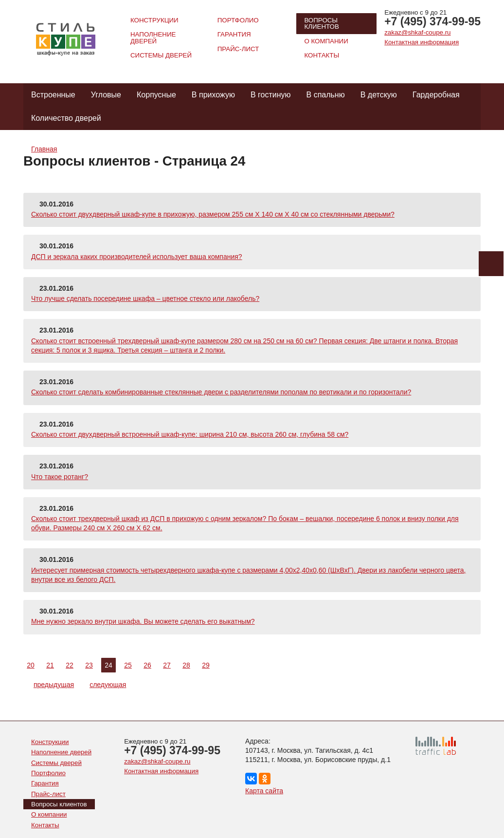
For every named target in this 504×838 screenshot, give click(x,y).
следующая (112, 685)
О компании (326, 41)
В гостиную (271, 95)
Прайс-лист (238, 49)
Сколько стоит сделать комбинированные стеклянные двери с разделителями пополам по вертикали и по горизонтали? (221, 392)
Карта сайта (264, 791)
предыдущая (49, 685)
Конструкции (154, 20)
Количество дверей (66, 118)
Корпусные (156, 95)
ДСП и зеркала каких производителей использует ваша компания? (137, 257)
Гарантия (234, 34)
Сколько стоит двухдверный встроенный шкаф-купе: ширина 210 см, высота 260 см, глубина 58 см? (190, 434)
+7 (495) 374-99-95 (432, 21)
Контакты (322, 55)
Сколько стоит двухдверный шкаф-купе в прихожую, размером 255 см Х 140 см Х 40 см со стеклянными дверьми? (213, 214)
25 (128, 665)
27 (167, 665)
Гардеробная (436, 95)
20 (31, 665)
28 (186, 665)
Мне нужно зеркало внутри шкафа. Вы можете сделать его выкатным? (143, 621)
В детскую (379, 95)
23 (89, 665)
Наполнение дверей (153, 37)
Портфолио (238, 20)
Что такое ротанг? (60, 477)
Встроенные (53, 95)
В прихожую (213, 95)
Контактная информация (422, 42)
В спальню (326, 95)
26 (147, 665)
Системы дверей (161, 55)
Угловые (106, 95)
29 (206, 665)
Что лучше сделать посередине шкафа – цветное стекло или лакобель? (145, 298)
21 (50, 665)
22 (70, 665)
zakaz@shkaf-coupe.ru (417, 32)
